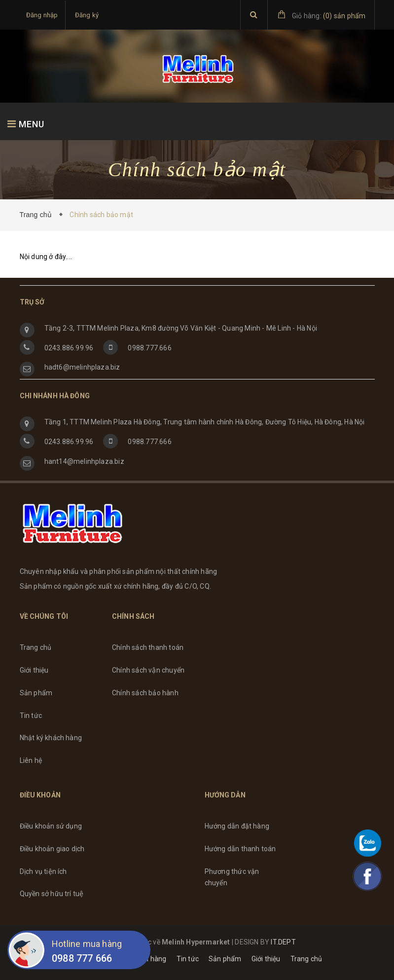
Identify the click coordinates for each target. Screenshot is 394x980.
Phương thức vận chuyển (232, 877)
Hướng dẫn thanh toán (240, 849)
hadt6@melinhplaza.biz (82, 367)
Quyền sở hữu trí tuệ (52, 894)
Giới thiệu (34, 670)
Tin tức (31, 716)
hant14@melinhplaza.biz (84, 461)
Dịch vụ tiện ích (43, 871)
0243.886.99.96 (69, 348)
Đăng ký (87, 15)
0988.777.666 (149, 348)
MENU (26, 124)
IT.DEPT (283, 942)
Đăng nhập (42, 15)
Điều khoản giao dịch (52, 849)
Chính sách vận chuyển (148, 670)
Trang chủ (38, 215)
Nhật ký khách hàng (51, 738)
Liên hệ (31, 760)
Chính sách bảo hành (145, 693)
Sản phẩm (36, 693)
